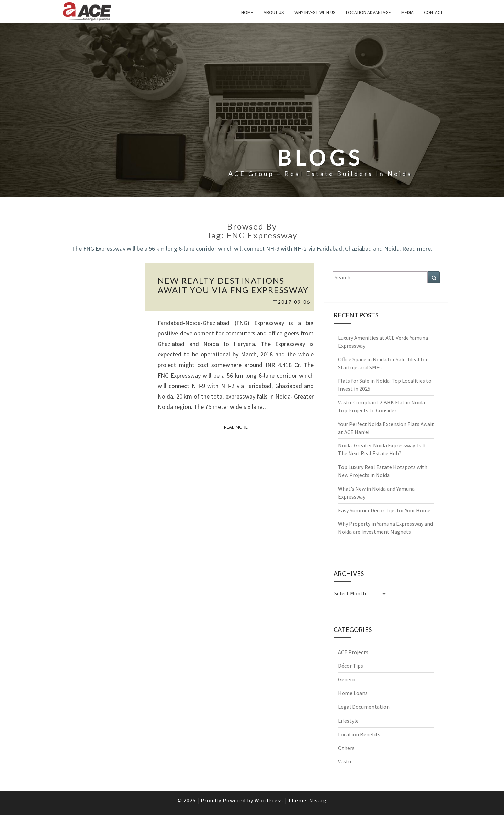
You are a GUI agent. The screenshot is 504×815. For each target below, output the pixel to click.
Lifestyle (348, 721)
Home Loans (353, 693)
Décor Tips (351, 666)
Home (247, 12)
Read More (238, 427)
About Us (274, 12)
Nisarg (318, 800)
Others (346, 748)
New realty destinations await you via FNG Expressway (233, 285)
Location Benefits (359, 734)
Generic (347, 679)
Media (407, 12)
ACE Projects (353, 652)
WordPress (269, 800)
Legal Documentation (364, 707)
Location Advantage (368, 12)
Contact (433, 12)
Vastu (345, 761)
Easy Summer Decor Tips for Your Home (384, 510)
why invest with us (315, 12)
